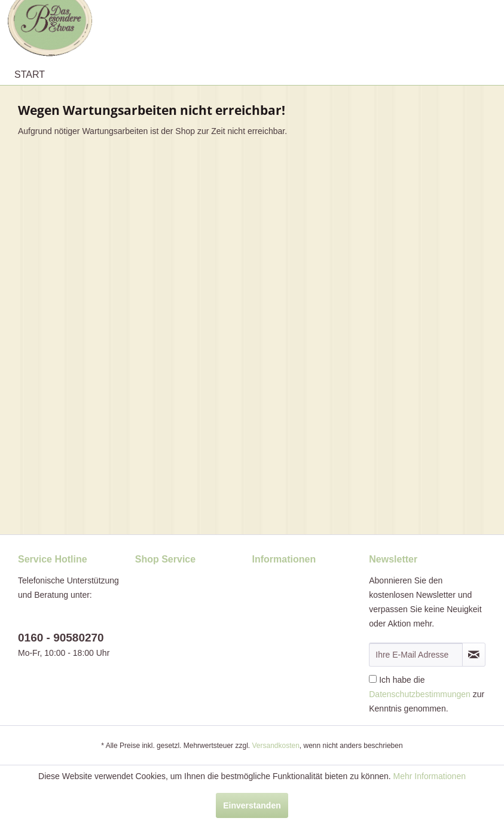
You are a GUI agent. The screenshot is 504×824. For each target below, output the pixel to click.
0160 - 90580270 (61, 638)
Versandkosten (275, 746)
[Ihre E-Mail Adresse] (416, 655)
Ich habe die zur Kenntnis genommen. (427, 694)
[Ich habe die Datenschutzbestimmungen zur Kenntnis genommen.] (373, 679)
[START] (30, 75)
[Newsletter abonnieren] (474, 655)
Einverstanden (252, 805)
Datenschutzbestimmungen (420, 694)
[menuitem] (30, 75)
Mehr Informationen (430, 776)
